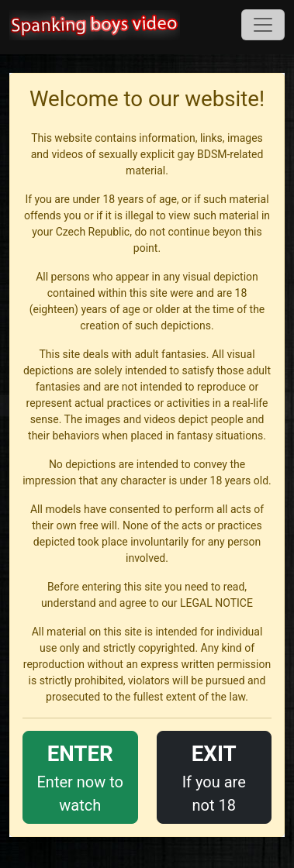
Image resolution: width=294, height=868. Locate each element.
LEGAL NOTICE (216, 603)
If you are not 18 (214, 776)
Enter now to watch (80, 776)
